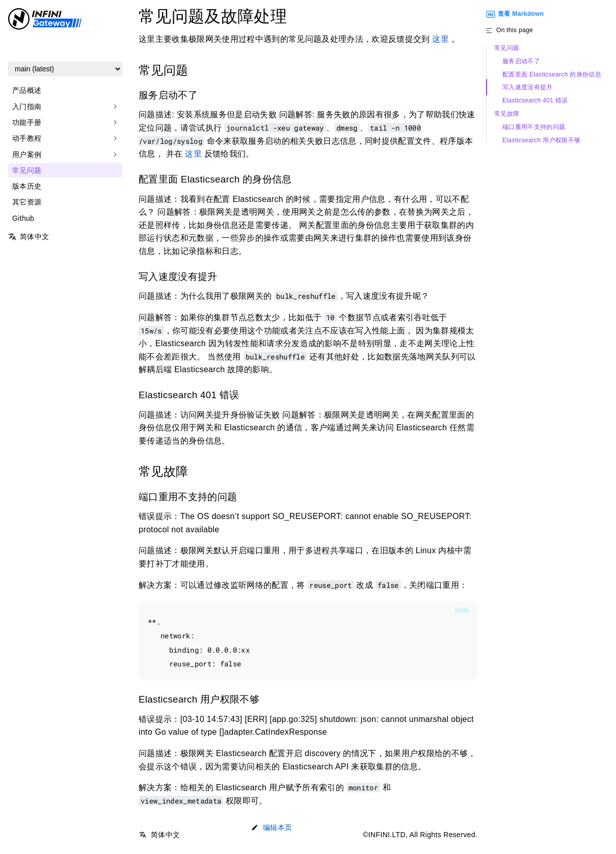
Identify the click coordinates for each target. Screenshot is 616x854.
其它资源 (27, 202)
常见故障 (507, 114)
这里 (440, 39)
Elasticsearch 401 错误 (535, 101)
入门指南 (27, 107)
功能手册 (27, 122)
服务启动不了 (521, 61)
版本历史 (27, 186)
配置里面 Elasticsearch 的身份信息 (552, 75)
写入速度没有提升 (528, 87)
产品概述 (27, 90)
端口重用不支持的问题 (534, 127)
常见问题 (27, 170)
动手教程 (27, 138)
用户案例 (27, 154)
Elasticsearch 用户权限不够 (541, 140)
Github (23, 218)
